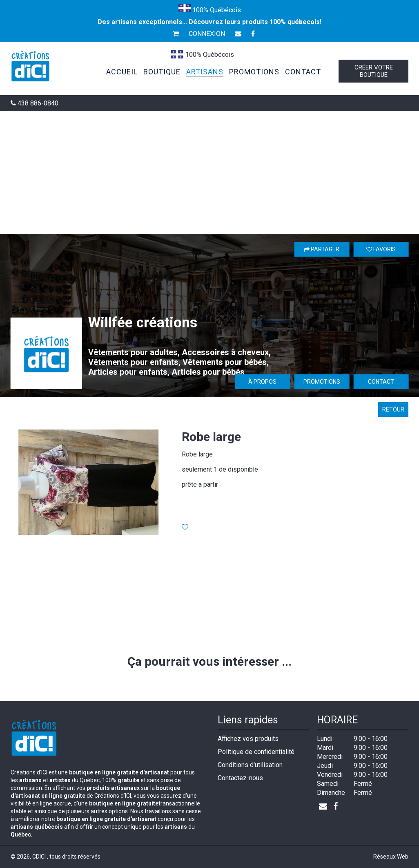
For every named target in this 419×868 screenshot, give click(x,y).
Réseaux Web (391, 857)
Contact (381, 382)
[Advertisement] (209, 172)
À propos (262, 382)
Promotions (322, 382)
